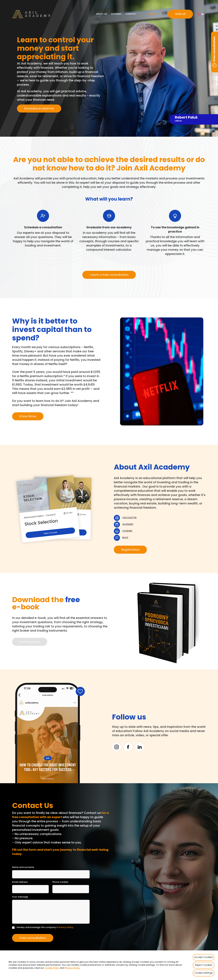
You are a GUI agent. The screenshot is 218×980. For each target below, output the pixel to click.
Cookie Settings (204, 973)
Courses (127, 531)
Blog (125, 538)
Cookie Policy (52, 968)
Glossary (128, 524)
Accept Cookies (204, 957)
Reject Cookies (204, 965)
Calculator (129, 518)
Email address (20, 882)
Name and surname (23, 867)
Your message (20, 897)
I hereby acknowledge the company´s (45, 928)
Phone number (60, 882)
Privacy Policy (66, 928)
